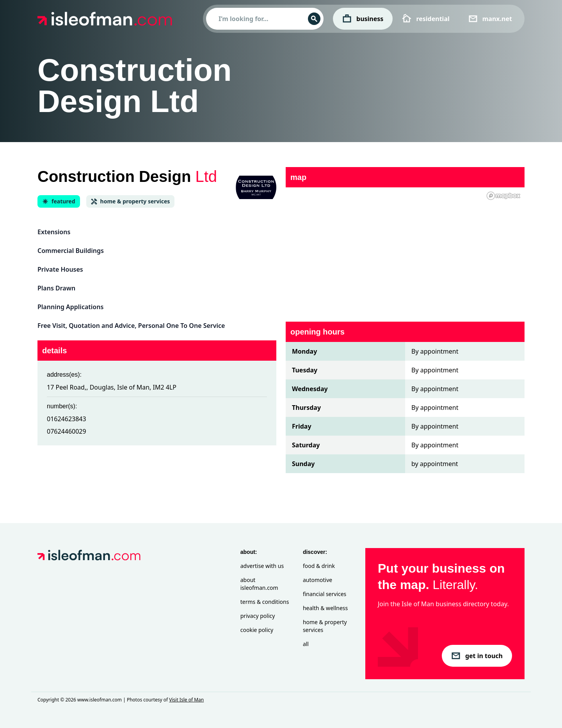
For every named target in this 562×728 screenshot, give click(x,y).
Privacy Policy (258, 616)
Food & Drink (319, 566)
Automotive (317, 580)
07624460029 (67, 431)
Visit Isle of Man (186, 700)
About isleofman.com (259, 584)
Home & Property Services (325, 626)
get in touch (477, 656)
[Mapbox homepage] (503, 196)
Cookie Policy (257, 630)
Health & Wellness (325, 608)
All (306, 644)
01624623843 (67, 419)
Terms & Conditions (265, 602)
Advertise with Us (262, 566)
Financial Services (325, 594)
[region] (405, 250)
